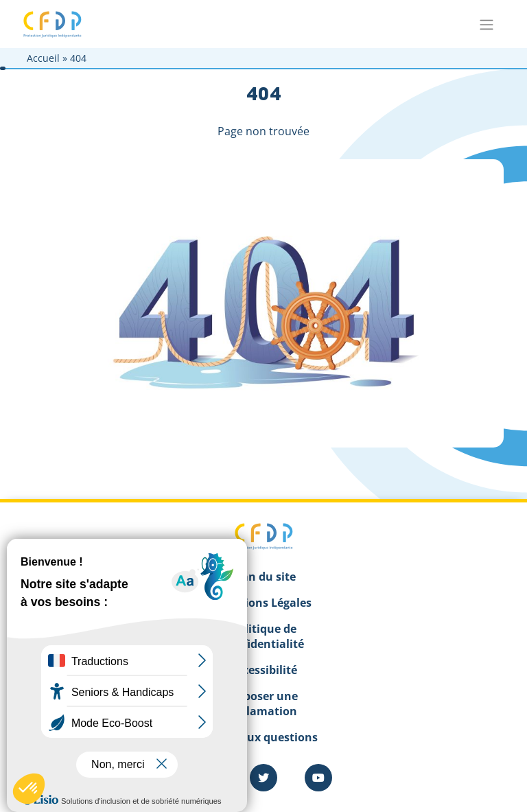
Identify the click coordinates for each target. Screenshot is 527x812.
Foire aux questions (264, 737)
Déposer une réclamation (263, 704)
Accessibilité (263, 670)
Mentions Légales (264, 603)
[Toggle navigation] (486, 24)
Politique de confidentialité (263, 636)
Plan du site (263, 577)
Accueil (43, 58)
